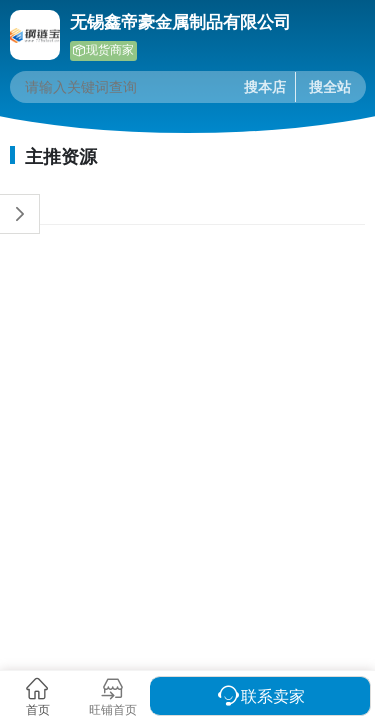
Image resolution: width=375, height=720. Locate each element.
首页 (38, 709)
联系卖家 (273, 696)
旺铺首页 (113, 709)
